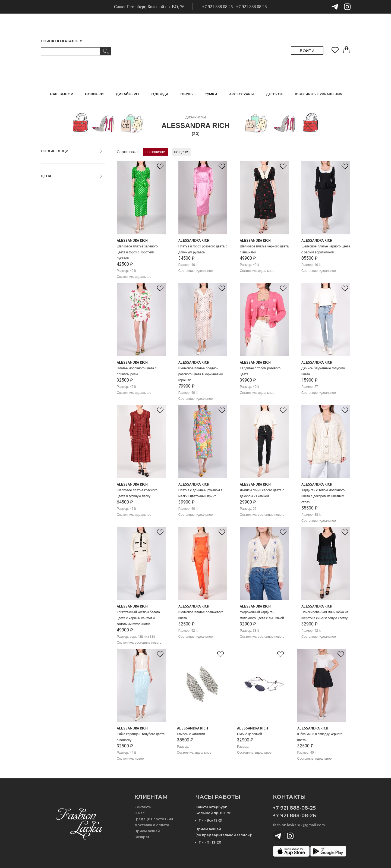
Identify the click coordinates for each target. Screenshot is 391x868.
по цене (181, 152)
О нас (140, 813)
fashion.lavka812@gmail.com (299, 825)
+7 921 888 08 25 (217, 7)
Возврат (142, 837)
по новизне (155, 152)
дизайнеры (195, 117)
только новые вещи (61, 161)
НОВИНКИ (94, 94)
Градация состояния (154, 819)
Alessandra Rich (132, 240)
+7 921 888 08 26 (251, 7)
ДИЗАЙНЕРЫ (127, 94)
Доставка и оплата (152, 825)
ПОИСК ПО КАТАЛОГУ (61, 41)
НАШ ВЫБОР (62, 94)
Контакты (143, 807)
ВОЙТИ (307, 51)
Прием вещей (147, 831)
